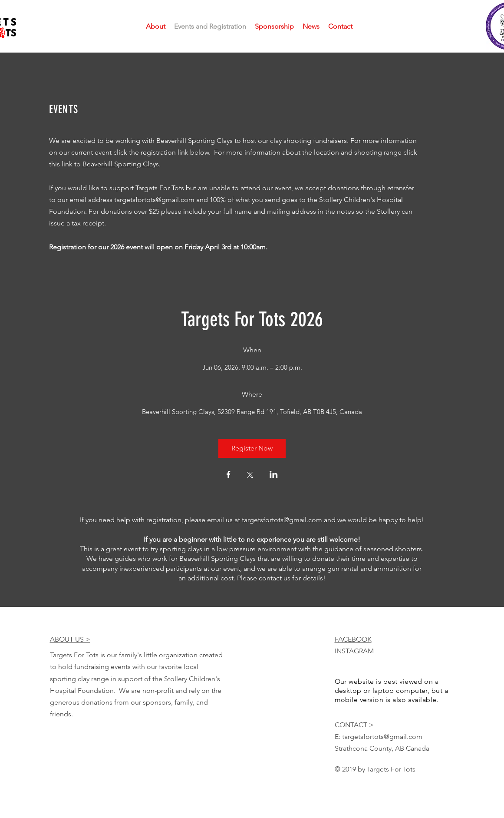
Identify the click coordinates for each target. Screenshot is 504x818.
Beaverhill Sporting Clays (121, 164)
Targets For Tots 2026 (252, 320)
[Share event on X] (250, 476)
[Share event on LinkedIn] (274, 475)
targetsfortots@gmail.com (154, 200)
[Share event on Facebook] (229, 475)
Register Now (252, 448)
